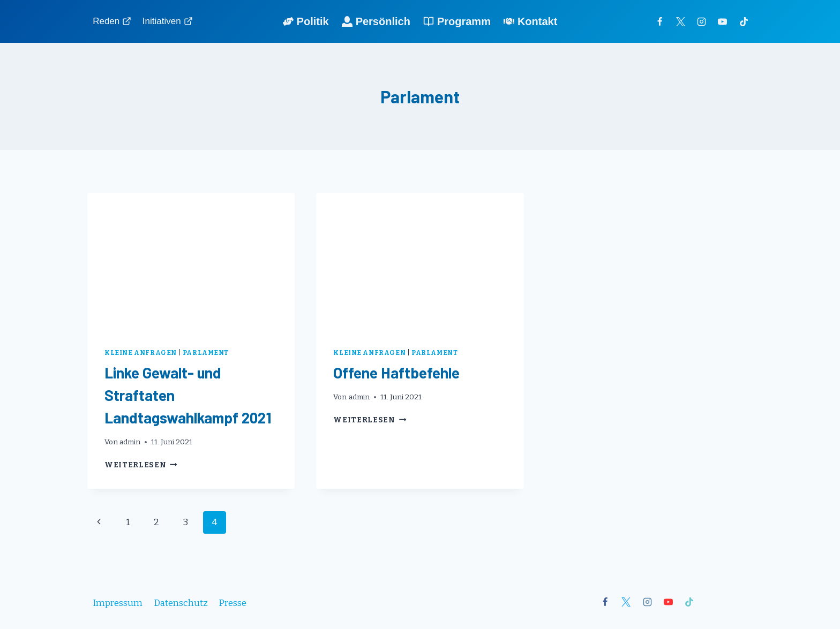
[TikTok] (744, 21)
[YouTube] (723, 21)
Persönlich (376, 21)
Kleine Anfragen (141, 353)
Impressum (118, 603)
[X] (626, 602)
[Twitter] (681, 21)
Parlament (206, 353)
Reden (112, 21)
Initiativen (168, 21)
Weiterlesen (141, 465)
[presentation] (191, 262)
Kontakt (530, 21)
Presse (232, 603)
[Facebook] (660, 21)
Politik (306, 21)
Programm (457, 21)
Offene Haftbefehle (396, 373)
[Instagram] (702, 21)
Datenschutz (181, 603)
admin (130, 442)
